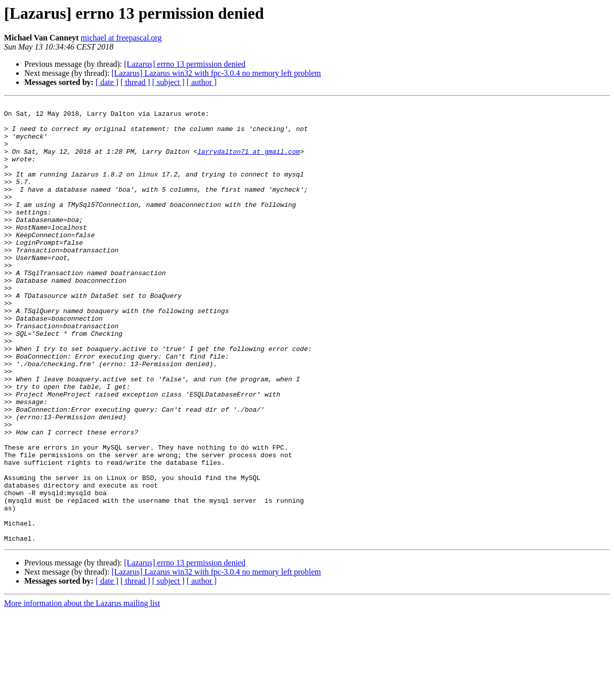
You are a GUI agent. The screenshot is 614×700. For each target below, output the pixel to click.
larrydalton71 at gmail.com (249, 162)
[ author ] (202, 82)
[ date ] (107, 82)
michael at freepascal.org (121, 38)
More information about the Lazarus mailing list (82, 691)
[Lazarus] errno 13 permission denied (185, 64)
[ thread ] (135, 82)
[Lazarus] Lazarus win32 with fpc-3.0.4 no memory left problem (216, 73)
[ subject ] (168, 82)
